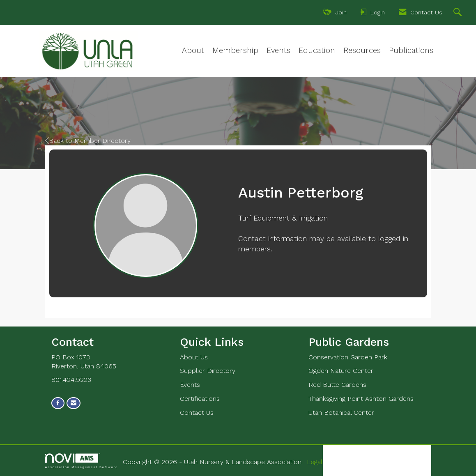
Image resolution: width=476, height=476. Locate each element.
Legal (315, 462)
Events (278, 51)
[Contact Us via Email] (74, 403)
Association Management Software (82, 461)
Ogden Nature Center (341, 371)
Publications (411, 51)
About (193, 51)
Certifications (200, 399)
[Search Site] (459, 13)
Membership (235, 51)
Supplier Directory (208, 371)
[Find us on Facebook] (58, 403)
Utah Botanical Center (341, 413)
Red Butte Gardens (337, 385)
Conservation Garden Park (348, 357)
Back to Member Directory (88, 141)
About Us (194, 357)
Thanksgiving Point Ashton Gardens (361, 399)
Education (317, 51)
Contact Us (197, 413)
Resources (362, 51)
